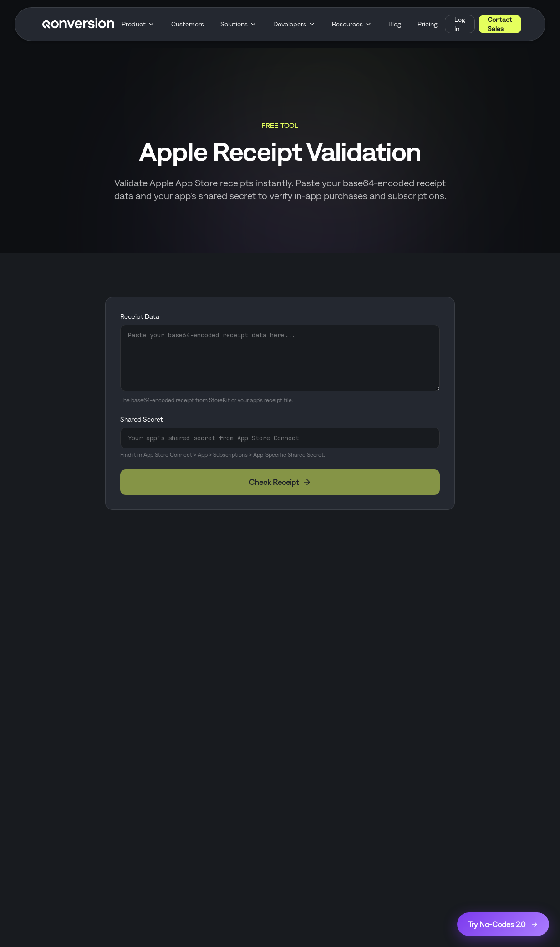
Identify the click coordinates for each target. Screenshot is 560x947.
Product (138, 24)
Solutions (239, 24)
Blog (395, 24)
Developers (294, 24)
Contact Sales (500, 24)
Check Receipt (280, 482)
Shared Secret (142, 419)
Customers (188, 24)
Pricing (428, 24)
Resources (352, 24)
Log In (460, 24)
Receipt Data (140, 316)
